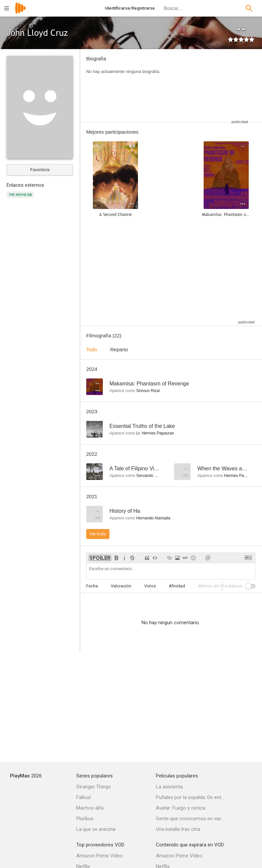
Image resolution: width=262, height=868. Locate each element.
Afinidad (177, 586)
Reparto (119, 349)
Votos (150, 586)
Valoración (121, 586)
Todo (92, 349)
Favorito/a (40, 170)
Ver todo (98, 534)
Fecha (92, 586)
